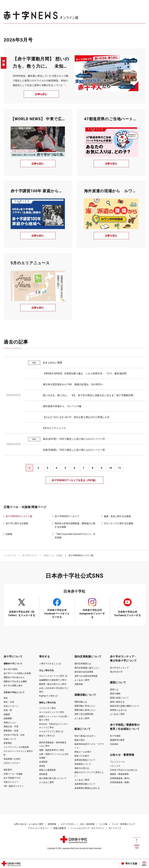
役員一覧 (8, 710)
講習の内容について (119, 698)
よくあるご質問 (46, 782)
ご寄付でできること (49, 664)
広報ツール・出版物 (53, 555)
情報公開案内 (60, 828)
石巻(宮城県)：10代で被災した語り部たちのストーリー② (74, 450)
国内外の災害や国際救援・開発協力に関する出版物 (75, 525)
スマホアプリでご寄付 (50, 732)
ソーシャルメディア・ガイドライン (87, 828)
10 (111, 468)
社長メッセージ (11, 706)
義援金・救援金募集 (119, 774)
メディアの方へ (68, 824)
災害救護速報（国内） (120, 778)
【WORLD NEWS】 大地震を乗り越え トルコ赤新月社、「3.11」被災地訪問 (85, 373)
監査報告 (8, 743)
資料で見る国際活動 (84, 714)
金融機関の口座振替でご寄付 (53, 680)
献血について (83, 729)
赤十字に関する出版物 (17, 523)
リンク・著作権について (124, 824)
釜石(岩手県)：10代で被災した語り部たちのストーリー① (74, 439)
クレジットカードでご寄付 (52, 676)
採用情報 (52, 824)
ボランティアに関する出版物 (119, 523)
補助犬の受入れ (82, 768)
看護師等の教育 (117, 740)
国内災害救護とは (83, 664)
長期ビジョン (10, 722)
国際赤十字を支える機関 (15, 681)
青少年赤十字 (116, 672)
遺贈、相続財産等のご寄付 (52, 750)
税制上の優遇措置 (48, 770)
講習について (118, 682)
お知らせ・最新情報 (122, 755)
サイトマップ (115, 828)
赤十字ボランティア (119, 668)
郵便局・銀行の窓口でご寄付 (53, 684)
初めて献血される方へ (85, 736)
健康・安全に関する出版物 (117, 516)
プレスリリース (117, 762)
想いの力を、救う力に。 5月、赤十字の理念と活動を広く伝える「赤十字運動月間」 (89, 395)
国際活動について (85, 695)
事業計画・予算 (11, 727)
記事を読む (41, 94)
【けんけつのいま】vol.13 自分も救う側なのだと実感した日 (76, 417)
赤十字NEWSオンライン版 (19, 516)
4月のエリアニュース (54, 428)
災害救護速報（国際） (120, 782)
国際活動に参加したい (85, 710)
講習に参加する (117, 702)
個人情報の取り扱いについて (53, 778)
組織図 (7, 714)
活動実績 (79, 684)
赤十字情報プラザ (12, 778)
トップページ (10, 555)
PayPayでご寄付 (47, 696)
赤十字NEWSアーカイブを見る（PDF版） (74, 480)
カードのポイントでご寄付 (52, 712)
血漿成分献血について (85, 760)
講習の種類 (115, 694)
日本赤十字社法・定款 (14, 735)
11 (120, 468)
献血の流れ (80, 740)
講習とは (114, 689)
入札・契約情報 (87, 824)
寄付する (45, 656)
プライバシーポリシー (38, 828)
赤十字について (30, 555)
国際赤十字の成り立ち (14, 677)
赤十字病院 (115, 736)
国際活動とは (81, 702)
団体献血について (83, 764)
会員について (10, 739)
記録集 (9, 534)
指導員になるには (118, 710)
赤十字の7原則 (11, 669)
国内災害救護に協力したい (87, 668)
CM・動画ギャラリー (14, 786)
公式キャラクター (12, 763)
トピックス (115, 766)
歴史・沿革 (9, 702)
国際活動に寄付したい (85, 706)
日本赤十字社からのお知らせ (124, 770)
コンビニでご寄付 (48, 708)
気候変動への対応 (12, 759)
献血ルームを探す (83, 752)
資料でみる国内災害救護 (86, 676)
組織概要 (8, 718)
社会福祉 (114, 744)
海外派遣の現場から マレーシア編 (62, 406)
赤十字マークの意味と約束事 (17, 673)
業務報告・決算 (11, 731)
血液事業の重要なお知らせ (87, 788)
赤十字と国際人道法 (13, 686)
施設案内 (8, 770)
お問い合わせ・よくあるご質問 (29, 824)
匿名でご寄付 (45, 736)
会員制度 (43, 762)
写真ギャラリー (11, 782)
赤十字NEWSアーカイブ (67, 516)
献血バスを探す (82, 756)
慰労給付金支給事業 (84, 672)
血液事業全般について (85, 784)
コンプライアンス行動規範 (16, 747)
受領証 (42, 766)
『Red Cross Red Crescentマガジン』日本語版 (75, 536)
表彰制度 (43, 774)
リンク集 (103, 824)
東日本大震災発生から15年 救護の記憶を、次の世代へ (73, 384)
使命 (6, 698)
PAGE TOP (137, 843)
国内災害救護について (88, 656)
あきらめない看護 (53, 363)
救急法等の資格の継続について (125, 706)
